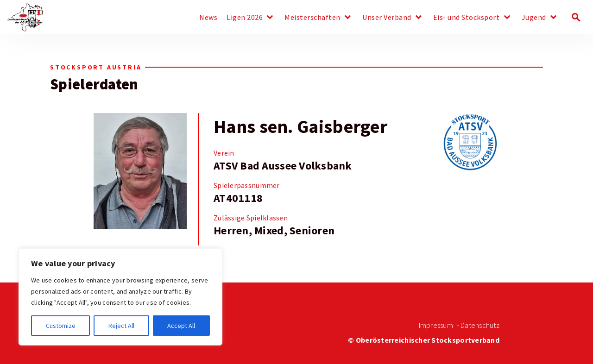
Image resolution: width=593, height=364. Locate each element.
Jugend (534, 18)
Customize (61, 326)
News (208, 18)
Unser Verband (387, 18)
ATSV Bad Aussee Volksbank (283, 166)
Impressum (436, 325)
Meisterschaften (312, 18)
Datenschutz (480, 325)
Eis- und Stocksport (467, 18)
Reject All (121, 326)
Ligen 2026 (245, 18)
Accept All (181, 326)
